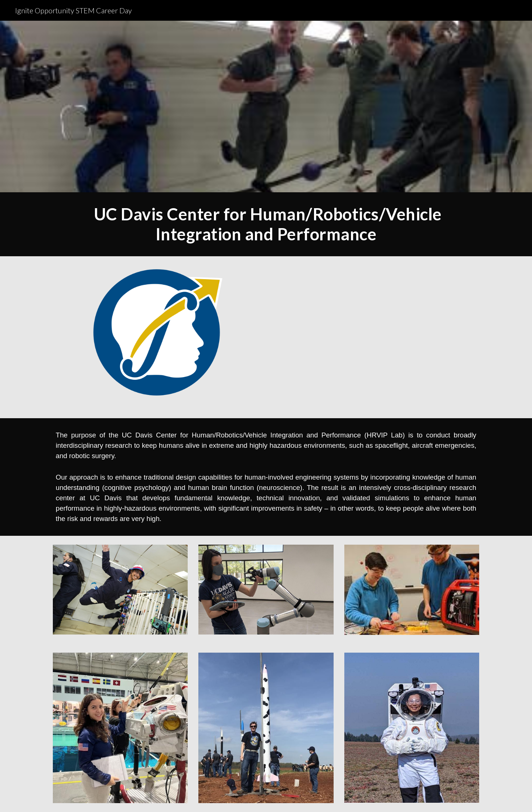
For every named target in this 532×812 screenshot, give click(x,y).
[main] (266, 224)
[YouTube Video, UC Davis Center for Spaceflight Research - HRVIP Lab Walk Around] (375, 337)
